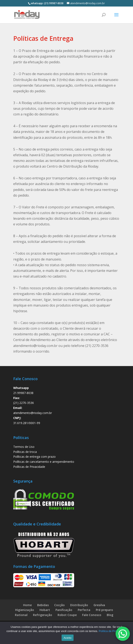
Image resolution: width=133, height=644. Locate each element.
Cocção (59, 605)
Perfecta (84, 610)
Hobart (45, 610)
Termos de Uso (24, 447)
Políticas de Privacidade (29, 467)
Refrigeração (43, 615)
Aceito (68, 638)
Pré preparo (104, 610)
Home (27, 605)
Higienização (25, 610)
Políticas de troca (25, 452)
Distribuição (79, 605)
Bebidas (43, 605)
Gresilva (99, 605)
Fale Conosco (92, 615)
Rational (21, 615)
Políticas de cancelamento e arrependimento (44, 462)
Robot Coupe (67, 615)
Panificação (64, 610)
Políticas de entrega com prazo (34, 457)
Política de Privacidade (113, 631)
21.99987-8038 (23, 393)
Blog (110, 615)
